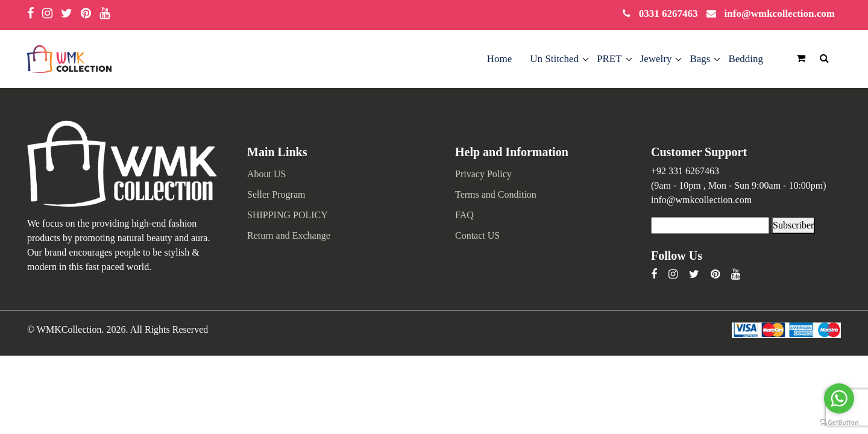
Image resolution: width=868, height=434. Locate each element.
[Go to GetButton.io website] (839, 422)
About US (266, 174)
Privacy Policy (483, 174)
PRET (609, 59)
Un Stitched (554, 59)
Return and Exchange (289, 235)
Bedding (746, 59)
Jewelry (656, 59)
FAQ (464, 215)
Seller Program (276, 194)
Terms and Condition (496, 194)
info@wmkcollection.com (780, 14)
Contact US (477, 235)
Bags (700, 59)
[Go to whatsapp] (839, 398)
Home (500, 59)
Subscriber (793, 225)
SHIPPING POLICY (288, 215)
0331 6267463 (668, 14)
